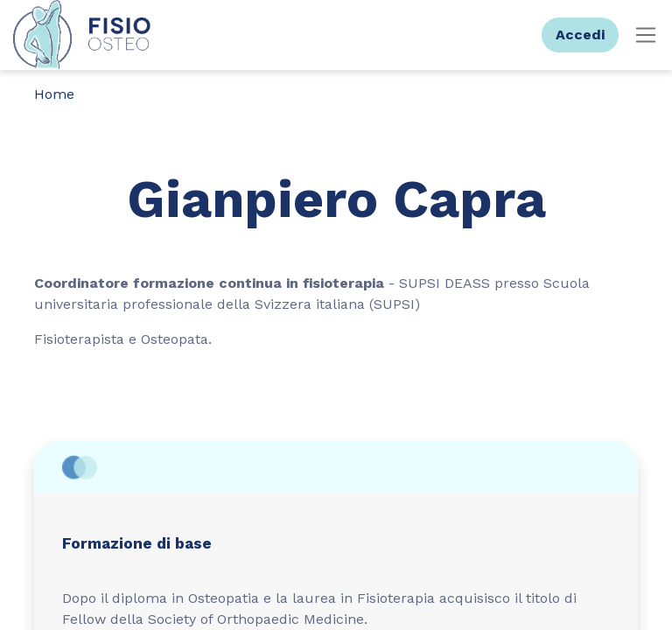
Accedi (580, 35)
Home (54, 94)
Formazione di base (137, 543)
